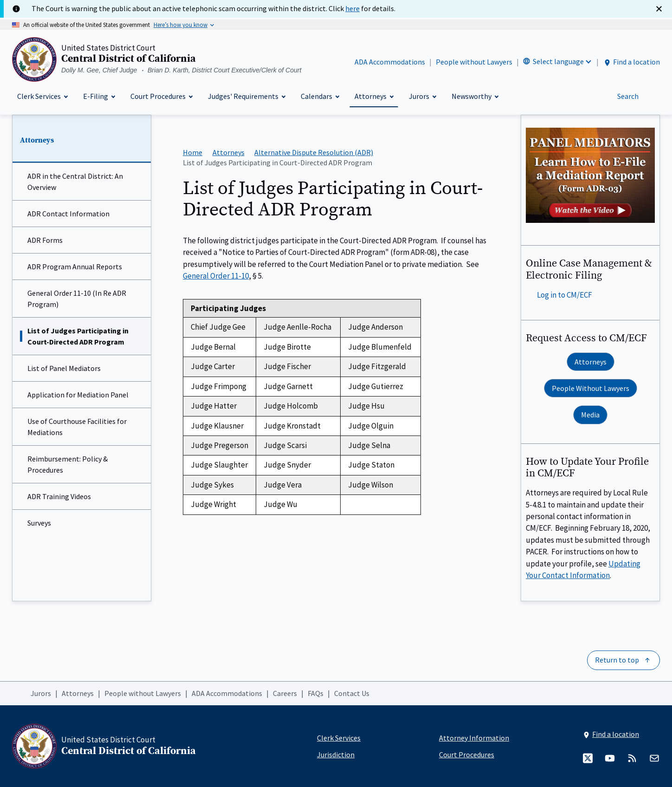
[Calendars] (320, 96)
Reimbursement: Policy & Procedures (68, 464)
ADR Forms (45, 240)
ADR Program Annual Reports (75, 267)
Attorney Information (474, 738)
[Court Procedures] (161, 96)
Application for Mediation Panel (78, 395)
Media (590, 415)
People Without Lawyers (591, 388)
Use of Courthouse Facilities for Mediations (77, 427)
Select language (558, 61)
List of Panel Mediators (64, 368)
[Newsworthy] (475, 96)
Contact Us (352, 693)
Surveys (39, 523)
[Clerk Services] (42, 96)
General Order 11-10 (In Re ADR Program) (77, 299)
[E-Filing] (99, 96)
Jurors (41, 693)
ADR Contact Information (68, 214)
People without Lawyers (474, 62)
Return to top (617, 660)
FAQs (316, 693)
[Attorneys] (374, 96)
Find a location (631, 62)
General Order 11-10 (216, 276)
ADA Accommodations (390, 62)
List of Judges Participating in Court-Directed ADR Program (78, 336)
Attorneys (37, 140)
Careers (285, 693)
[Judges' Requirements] (246, 96)
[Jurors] (422, 96)
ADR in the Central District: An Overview (75, 182)
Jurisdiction (336, 754)
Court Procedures (467, 754)
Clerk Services (339, 738)
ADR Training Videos (59, 496)
